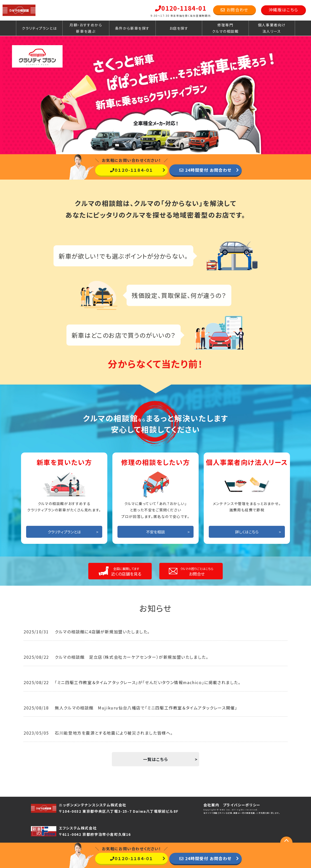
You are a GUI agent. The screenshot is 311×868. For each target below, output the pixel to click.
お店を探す (179, 28)
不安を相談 (155, 532)
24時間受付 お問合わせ (205, 170)
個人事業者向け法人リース (272, 28)
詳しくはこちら (247, 532)
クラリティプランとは (39, 28)
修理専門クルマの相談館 (225, 28)
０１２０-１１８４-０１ (132, 170)
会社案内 (211, 805)
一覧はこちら (156, 759)
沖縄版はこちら (283, 10)
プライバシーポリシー (242, 805)
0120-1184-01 (181, 8)
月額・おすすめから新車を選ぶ (86, 28)
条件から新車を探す (132, 28)
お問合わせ (235, 10)
